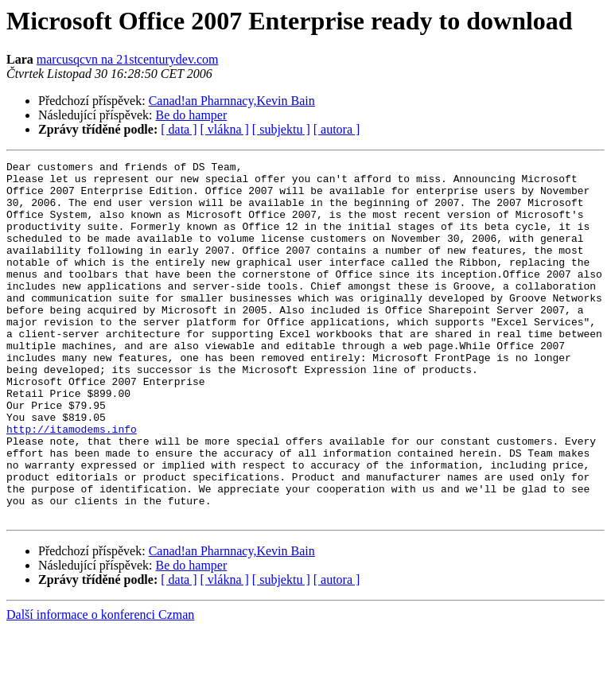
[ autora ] (337, 129)
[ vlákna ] (225, 129)
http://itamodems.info (72, 484)
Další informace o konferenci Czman (100, 686)
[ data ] (179, 129)
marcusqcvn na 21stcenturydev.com (128, 59)
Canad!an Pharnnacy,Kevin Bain (232, 101)
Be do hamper (192, 115)
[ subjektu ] (281, 129)
